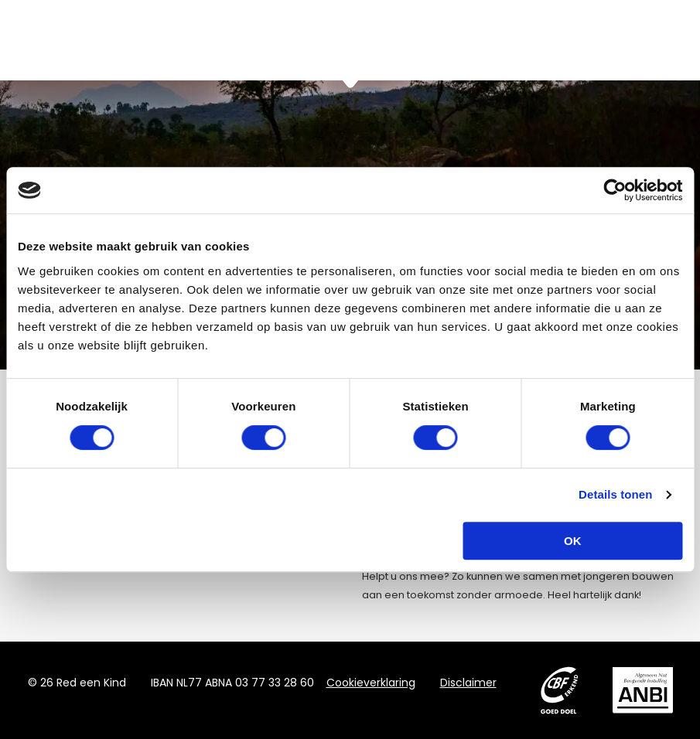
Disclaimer (468, 683)
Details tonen (615, 494)
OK (573, 541)
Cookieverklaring (371, 683)
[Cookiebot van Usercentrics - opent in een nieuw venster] (615, 190)
